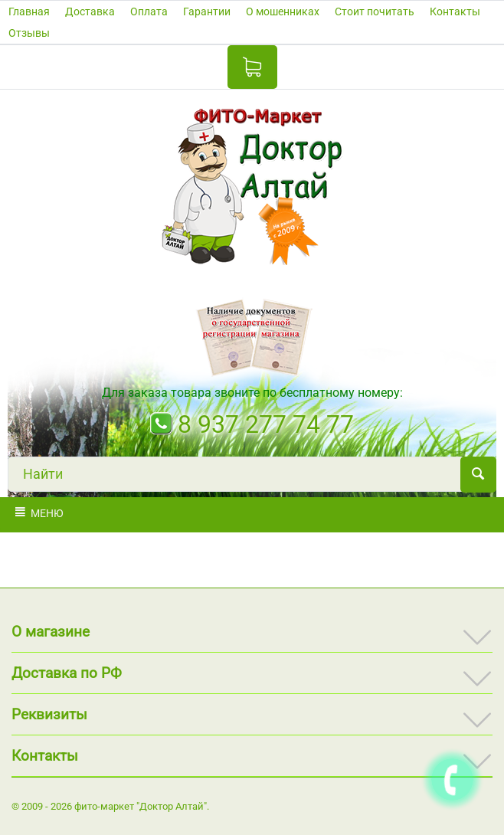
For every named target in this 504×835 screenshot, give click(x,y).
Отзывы (29, 33)
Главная (29, 11)
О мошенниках (283, 11)
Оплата (149, 11)
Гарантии (207, 11)
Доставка (90, 11)
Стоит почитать (375, 11)
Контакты (455, 11)
